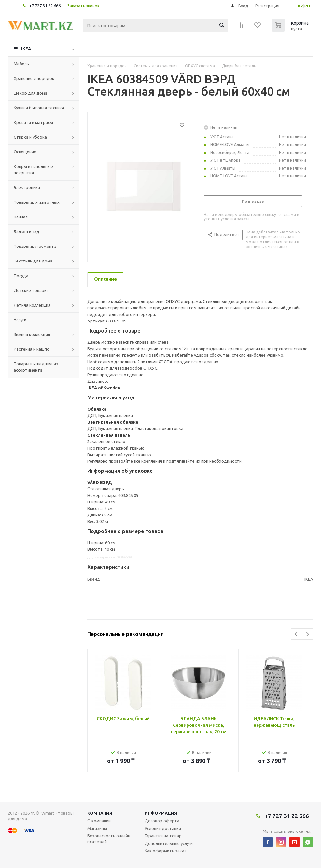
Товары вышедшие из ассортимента (36, 367)
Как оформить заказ (166, 851)
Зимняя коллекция (32, 334)
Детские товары (31, 290)
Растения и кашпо (32, 349)
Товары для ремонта (35, 246)
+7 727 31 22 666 (45, 6)
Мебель (21, 64)
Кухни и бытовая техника (39, 108)
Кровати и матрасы (33, 122)
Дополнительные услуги (169, 843)
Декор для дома (30, 93)
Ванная (21, 217)
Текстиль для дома (33, 261)
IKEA (26, 49)
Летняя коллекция (32, 305)
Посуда (21, 276)
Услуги (20, 320)
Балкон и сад (27, 232)
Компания (100, 813)
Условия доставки (163, 828)
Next (307, 634)
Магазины (97, 828)
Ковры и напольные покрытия (33, 170)
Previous (296, 634)
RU (307, 6)
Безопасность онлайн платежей (109, 839)
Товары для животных (37, 202)
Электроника (27, 187)
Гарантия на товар (163, 836)
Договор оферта (162, 821)
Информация (161, 813)
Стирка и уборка (30, 137)
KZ (301, 6)
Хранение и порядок (34, 78)
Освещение (25, 152)
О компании (99, 821)
